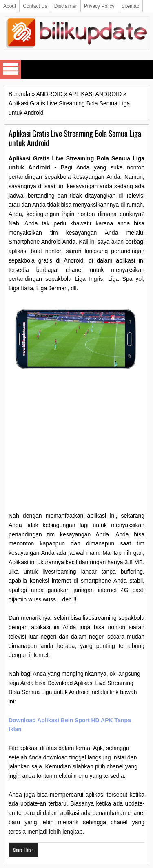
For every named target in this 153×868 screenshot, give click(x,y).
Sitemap (130, 6)
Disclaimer (66, 6)
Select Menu (11, 69)
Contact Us (35, 6)
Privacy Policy (99, 6)
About (10, 6)
